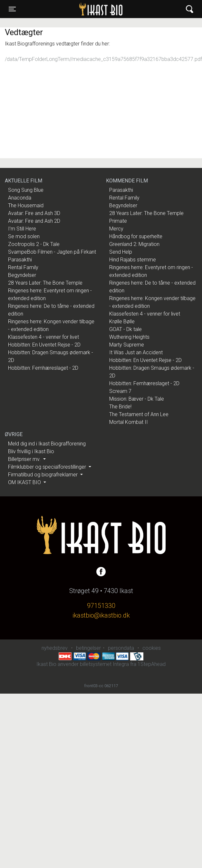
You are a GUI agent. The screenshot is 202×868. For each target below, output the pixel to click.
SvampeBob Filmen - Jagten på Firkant (52, 252)
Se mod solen (24, 236)
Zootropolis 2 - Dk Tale (34, 244)
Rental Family (23, 267)
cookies (152, 648)
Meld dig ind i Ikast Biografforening (47, 444)
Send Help (121, 252)
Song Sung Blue (26, 190)
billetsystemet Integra (104, 664)
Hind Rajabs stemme (133, 260)
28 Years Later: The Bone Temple (45, 283)
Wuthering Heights (129, 337)
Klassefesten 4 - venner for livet (43, 337)
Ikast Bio (68, 9)
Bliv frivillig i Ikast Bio (31, 451)
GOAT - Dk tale (125, 329)
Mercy (116, 229)
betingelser (88, 648)
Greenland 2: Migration (134, 244)
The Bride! (120, 407)
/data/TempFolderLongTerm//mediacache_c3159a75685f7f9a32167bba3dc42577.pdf (103, 59)
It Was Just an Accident (136, 352)
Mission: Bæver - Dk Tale (137, 399)
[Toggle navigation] (12, 9)
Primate (118, 221)
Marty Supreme (127, 345)
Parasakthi (20, 260)
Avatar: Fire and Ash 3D (34, 213)
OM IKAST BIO (25, 482)
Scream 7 (120, 391)
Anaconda (20, 198)
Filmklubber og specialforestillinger (48, 467)
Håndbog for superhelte (136, 236)
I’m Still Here (22, 229)
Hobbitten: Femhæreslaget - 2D (43, 368)
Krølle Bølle (122, 322)
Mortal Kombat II (129, 422)
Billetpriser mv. (25, 459)
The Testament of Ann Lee (139, 414)
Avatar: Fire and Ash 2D (34, 221)
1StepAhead (152, 664)
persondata (121, 648)
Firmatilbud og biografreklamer (43, 475)
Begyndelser (22, 275)
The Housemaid (26, 205)
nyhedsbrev (55, 648)
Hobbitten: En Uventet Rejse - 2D (44, 345)
